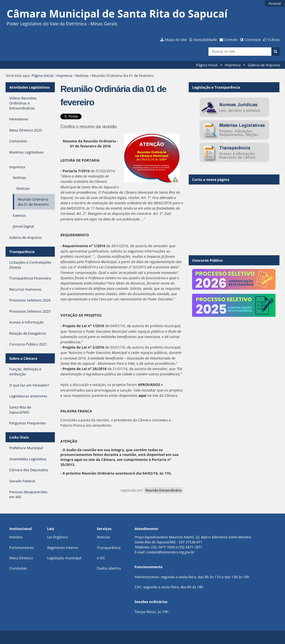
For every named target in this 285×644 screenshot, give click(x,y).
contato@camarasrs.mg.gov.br (171, 552)
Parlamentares (21, 548)
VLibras (274, 40)
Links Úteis (19, 437)
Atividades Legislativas (29, 87)
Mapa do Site (176, 40)
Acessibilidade (205, 40)
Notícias (82, 76)
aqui (142, 395)
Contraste (252, 40)
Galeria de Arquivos (264, 65)
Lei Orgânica (57, 537)
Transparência (22, 252)
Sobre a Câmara (23, 358)
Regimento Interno (63, 548)
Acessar (275, 3)
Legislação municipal (64, 558)
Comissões (18, 568)
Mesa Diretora (21, 558)
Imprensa (233, 65)
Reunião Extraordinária (164, 490)
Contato (231, 40)
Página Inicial (207, 65)
